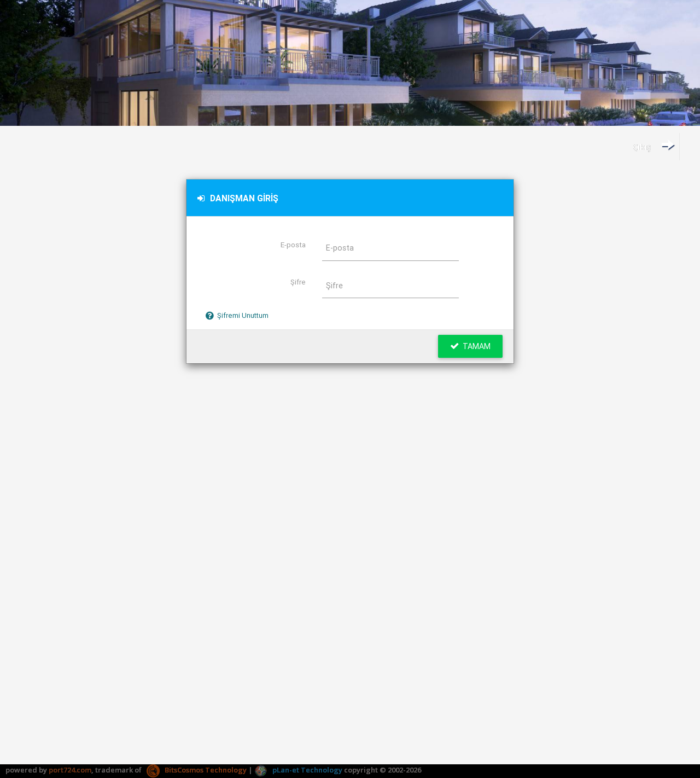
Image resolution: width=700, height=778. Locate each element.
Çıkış (654, 145)
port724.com (70, 770)
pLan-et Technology (298, 770)
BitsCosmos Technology (197, 770)
